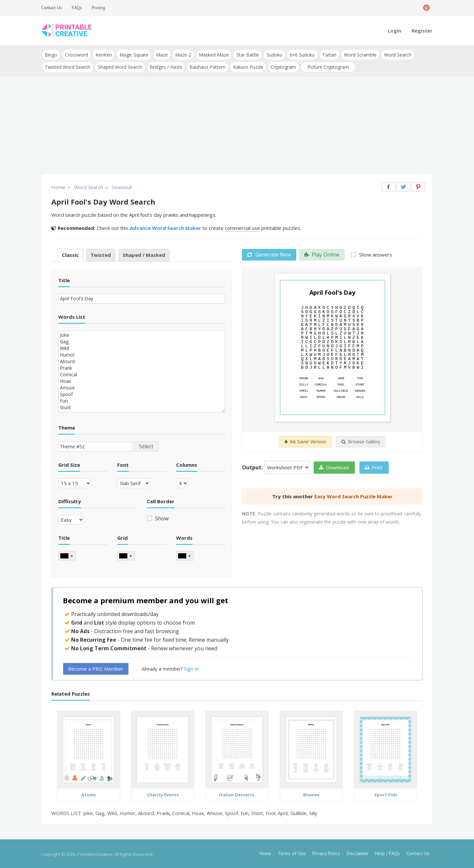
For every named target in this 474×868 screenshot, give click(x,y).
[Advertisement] (237, 125)
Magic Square (133, 54)
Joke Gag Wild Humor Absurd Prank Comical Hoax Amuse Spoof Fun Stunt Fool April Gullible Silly (142, 370)
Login (395, 31)
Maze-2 (182, 54)
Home (265, 852)
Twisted (101, 254)
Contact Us (52, 8)
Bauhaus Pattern (207, 66)
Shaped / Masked (144, 254)
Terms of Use (292, 852)
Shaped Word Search (120, 66)
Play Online (322, 254)
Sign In (191, 668)
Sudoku (272, 54)
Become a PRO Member (96, 668)
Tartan (327, 54)
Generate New (269, 254)
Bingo (51, 54)
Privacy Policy (326, 852)
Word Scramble (357, 54)
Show (161, 518)
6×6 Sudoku (300, 54)
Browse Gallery (361, 441)
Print (374, 467)
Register (422, 31)
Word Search (395, 54)
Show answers (375, 254)
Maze (161, 54)
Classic (70, 254)
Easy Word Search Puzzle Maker (354, 496)
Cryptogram (282, 66)
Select (146, 445)
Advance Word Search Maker (165, 227)
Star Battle (246, 54)
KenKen (103, 54)
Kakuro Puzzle (247, 66)
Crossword (76, 54)
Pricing (98, 8)
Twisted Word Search (67, 66)
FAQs (77, 8)
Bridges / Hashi (165, 66)
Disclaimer (357, 852)
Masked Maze (212, 54)
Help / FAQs (387, 852)
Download (334, 467)
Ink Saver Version (305, 441)
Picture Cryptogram (327, 66)
